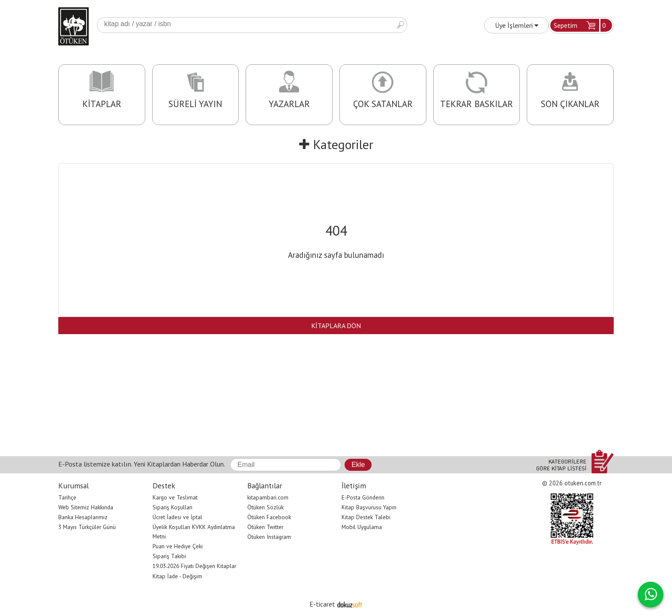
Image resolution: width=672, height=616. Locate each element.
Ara (400, 25)
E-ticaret (322, 604)
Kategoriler (336, 144)
